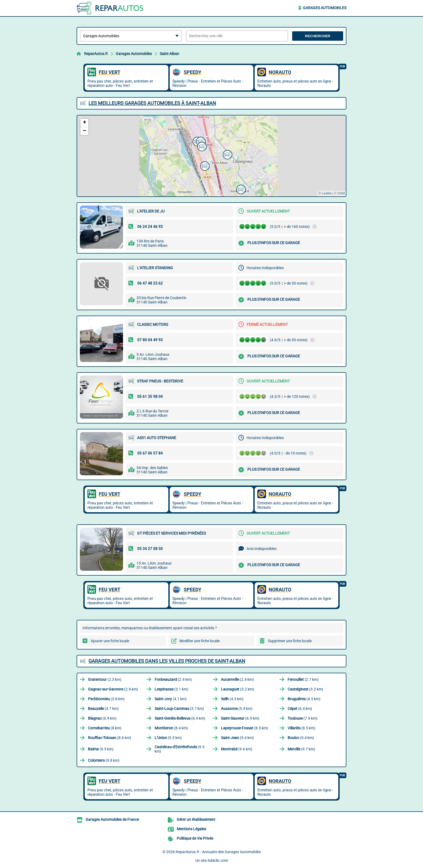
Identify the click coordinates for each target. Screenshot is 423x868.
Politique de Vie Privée (195, 838)
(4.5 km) (304, 699)
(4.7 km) (103, 709)
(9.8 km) (104, 760)
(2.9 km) (113, 689)
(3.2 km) (238, 689)
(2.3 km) (105, 679)
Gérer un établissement (196, 819)
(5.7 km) (179, 709)
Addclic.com (218, 860)
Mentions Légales (191, 829)
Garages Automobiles (325, 8)
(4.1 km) (171, 699)
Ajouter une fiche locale (110, 641)
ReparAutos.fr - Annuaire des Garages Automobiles (218, 852)
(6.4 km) (300, 709)
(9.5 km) (101, 749)
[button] (204, 165)
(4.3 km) (232, 699)
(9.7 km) (301, 749)
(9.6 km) (237, 749)
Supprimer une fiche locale (290, 641)
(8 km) (105, 728)
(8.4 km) (171, 728)
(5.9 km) (237, 709)
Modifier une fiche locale (199, 641)
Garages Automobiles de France (112, 819)
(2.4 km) (173, 679)
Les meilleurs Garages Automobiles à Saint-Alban (152, 103)
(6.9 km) (102, 718)
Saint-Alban (169, 54)
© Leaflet (325, 193)
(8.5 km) (245, 728)
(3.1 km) (171, 689)
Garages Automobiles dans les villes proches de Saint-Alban (167, 661)
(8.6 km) (110, 738)
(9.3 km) (168, 738)
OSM (341, 193)
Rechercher (318, 36)
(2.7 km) (303, 679)
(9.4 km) (237, 738)
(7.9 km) (303, 718)
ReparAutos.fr (96, 54)
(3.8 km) (106, 699)
